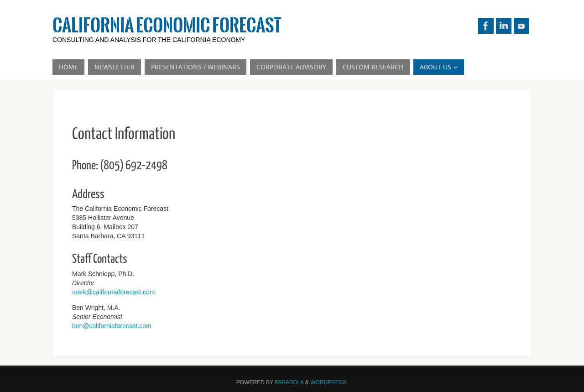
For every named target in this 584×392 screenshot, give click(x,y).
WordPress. (329, 382)
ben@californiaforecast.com (112, 326)
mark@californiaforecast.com (114, 292)
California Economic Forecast (167, 26)
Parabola (289, 382)
